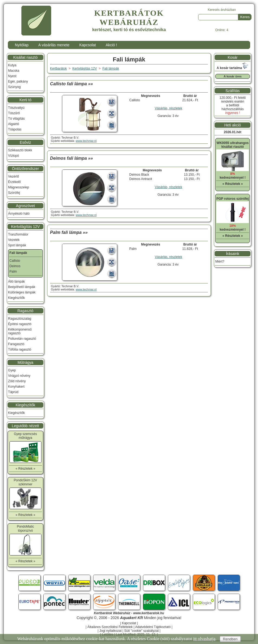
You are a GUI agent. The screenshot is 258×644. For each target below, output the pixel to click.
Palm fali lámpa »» (69, 232)
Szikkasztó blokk (20, 150)
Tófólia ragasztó (20, 349)
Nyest (12, 76)
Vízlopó (14, 156)
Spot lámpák (17, 245)
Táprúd (13, 392)
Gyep (12, 370)
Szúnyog (14, 87)
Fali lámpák (111, 68)
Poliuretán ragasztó (22, 339)
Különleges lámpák (22, 292)
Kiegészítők (17, 298)
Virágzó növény (19, 376)
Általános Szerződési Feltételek (110, 627)
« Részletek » (25, 469)
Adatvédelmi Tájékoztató (153, 627)
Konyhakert (16, 387)
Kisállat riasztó (25, 57)
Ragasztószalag (20, 319)
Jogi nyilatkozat (110, 631)
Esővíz (25, 142)
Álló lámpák (17, 282)
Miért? (220, 261)
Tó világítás (16, 119)
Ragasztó (25, 311)
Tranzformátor (18, 234)
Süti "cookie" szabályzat (141, 631)
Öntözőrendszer (25, 169)
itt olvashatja (204, 639)
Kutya (12, 65)
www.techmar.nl (86, 141)
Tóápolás (15, 129)
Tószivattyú (16, 108)
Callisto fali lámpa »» (71, 84)
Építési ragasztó (20, 324)
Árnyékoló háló (19, 214)
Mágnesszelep (19, 187)
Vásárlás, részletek (169, 108)
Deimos (15, 266)
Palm (13, 272)
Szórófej (14, 193)
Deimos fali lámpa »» (71, 158)
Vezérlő (14, 176)
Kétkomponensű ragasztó (20, 331)
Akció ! (111, 45)
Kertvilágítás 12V (25, 227)
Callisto (15, 261)
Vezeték (14, 240)
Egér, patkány (18, 81)
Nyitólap (22, 45)
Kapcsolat (88, 45)
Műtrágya (25, 362)
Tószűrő (14, 113)
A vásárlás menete (54, 45)
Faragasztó (16, 344)
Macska (14, 71)
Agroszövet (25, 206)
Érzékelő (14, 182)
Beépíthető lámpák (22, 287)
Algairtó (14, 124)
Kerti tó (25, 100)
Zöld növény (17, 381)
